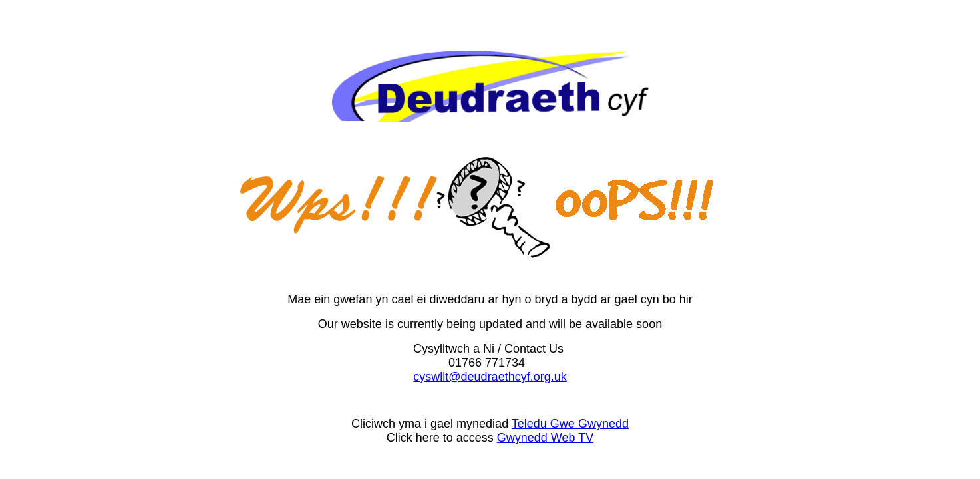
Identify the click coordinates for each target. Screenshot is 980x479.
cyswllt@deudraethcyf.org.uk (490, 377)
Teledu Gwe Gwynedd (570, 424)
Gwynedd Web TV (545, 438)
